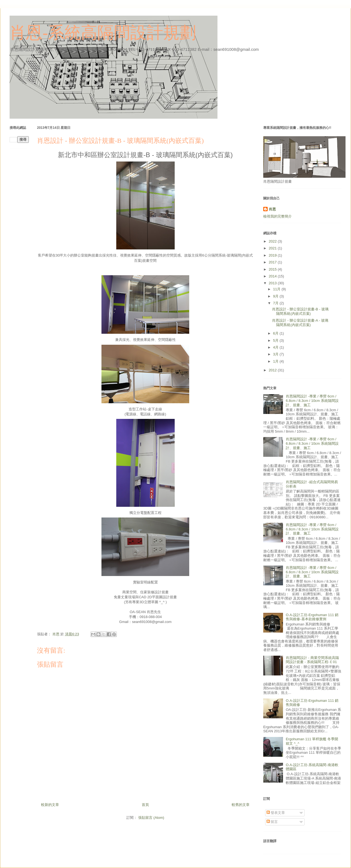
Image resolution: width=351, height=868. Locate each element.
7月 (276, 303)
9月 (276, 296)
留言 (272, 822)
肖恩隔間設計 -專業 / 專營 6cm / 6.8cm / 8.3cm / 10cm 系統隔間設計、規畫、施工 (312, 400)
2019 (273, 255)
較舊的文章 (241, 805)
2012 (273, 370)
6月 (276, 333)
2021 (273, 248)
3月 (276, 354)
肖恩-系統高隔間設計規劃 (103, 33)
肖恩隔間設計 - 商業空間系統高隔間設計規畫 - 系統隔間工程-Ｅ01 (312, 660)
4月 (276, 347)
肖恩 (272, 209)
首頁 (145, 805)
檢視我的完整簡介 (278, 216)
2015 (273, 269)
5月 (276, 340)
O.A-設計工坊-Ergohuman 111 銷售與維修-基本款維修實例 (312, 617)
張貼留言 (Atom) (151, 818)
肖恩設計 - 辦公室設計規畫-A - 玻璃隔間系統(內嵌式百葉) (300, 323)
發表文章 (276, 813)
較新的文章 (50, 805)
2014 (273, 276)
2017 (273, 262)
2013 (273, 283)
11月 (277, 289)
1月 (276, 361)
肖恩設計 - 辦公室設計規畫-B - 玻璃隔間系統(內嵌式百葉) (300, 311)
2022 (273, 241)
